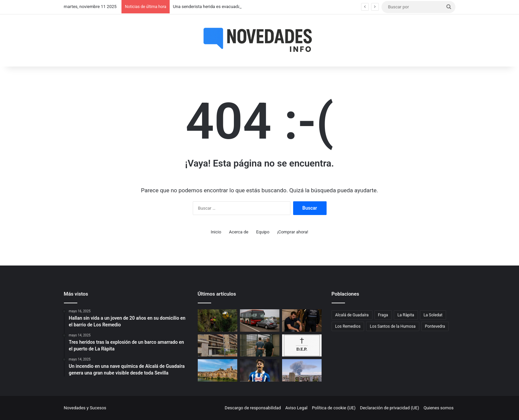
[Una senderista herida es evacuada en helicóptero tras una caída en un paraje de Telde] (218, 321)
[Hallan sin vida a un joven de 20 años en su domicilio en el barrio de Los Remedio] (218, 346)
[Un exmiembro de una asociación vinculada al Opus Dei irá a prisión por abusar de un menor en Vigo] (260, 346)
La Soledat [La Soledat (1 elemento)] (433, 315)
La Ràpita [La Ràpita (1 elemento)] (406, 315)
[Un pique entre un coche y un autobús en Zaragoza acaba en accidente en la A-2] (260, 321)
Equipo (263, 232)
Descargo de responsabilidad (253, 408)
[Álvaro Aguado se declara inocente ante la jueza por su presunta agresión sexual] (260, 370)
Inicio (216, 232)
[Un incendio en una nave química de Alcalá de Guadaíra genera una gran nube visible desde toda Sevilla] (302, 370)
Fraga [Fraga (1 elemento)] (383, 315)
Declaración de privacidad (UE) (390, 408)
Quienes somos (439, 408)
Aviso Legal (296, 408)
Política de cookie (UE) (334, 408)
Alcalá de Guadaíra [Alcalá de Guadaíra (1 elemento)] (352, 315)
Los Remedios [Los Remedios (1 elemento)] (348, 326)
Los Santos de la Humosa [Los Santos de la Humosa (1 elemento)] (393, 326)
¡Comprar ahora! (293, 232)
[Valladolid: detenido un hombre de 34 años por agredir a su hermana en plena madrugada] (302, 321)
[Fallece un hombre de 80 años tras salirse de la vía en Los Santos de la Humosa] (302, 346)
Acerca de (239, 232)
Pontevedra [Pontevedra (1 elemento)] (435, 326)
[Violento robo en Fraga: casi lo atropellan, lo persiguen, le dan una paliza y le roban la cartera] (218, 370)
